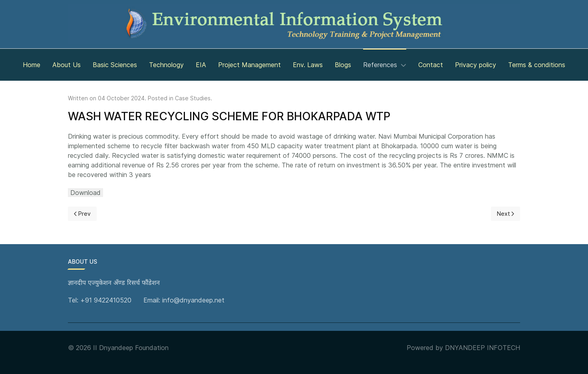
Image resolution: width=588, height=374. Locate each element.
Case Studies (193, 98)
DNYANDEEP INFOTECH (483, 348)
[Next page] (506, 214)
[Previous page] (82, 214)
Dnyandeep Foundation (134, 348)
